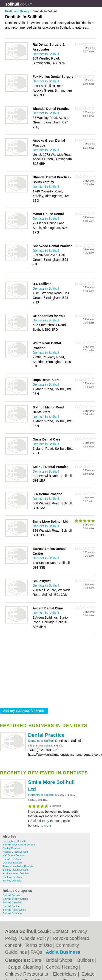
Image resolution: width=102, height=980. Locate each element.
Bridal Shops (60, 960)
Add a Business (63, 952)
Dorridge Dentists (13, 863)
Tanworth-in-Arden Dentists (18, 866)
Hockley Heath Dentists (16, 873)
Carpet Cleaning (25, 967)
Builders (86, 960)
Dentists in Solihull (42, 741)
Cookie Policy (35, 938)
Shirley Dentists (11, 848)
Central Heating (63, 967)
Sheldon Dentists (12, 877)
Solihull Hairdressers (14, 910)
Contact (60, 931)
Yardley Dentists (12, 881)
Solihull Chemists (12, 902)
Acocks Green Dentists (16, 852)
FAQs (36, 952)
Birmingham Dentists (14, 841)
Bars (37, 960)
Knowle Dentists (12, 859)
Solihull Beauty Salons (15, 899)
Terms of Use (38, 945)
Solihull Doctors (11, 906)
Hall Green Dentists (14, 855)
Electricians (65, 974)
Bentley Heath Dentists (16, 870)
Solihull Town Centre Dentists (19, 845)
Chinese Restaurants (27, 974)
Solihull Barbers (12, 895)
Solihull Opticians (12, 913)
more (48, 825)
